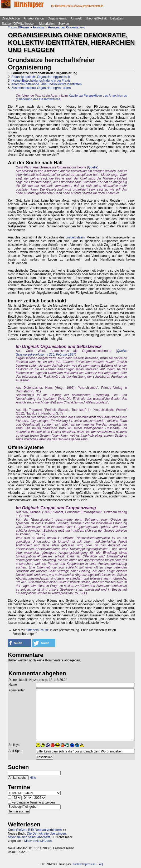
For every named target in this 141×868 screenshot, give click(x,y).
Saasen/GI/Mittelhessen (19, 24)
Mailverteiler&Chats (38, 841)
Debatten (117, 18)
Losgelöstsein (75, 237)
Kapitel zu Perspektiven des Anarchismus (98, 96)
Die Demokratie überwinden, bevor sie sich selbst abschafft (37, 835)
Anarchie (39, 27)
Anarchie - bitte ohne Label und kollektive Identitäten (47, 84)
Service (64, 24)
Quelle (93, 167)
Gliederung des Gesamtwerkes (39, 99)
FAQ (100, 864)
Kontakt (77, 864)
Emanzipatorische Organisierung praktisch (41, 77)
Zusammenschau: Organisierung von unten (41, 88)
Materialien (47, 24)
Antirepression (34, 18)
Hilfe (33, 778)
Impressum (89, 864)
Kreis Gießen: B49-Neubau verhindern (35, 830)
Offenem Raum (37, 630)
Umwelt (76, 18)
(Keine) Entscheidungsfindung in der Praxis (41, 81)
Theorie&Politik (96, 18)
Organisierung (57, 18)
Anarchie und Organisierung (67, 27)
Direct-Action (11, 18)
